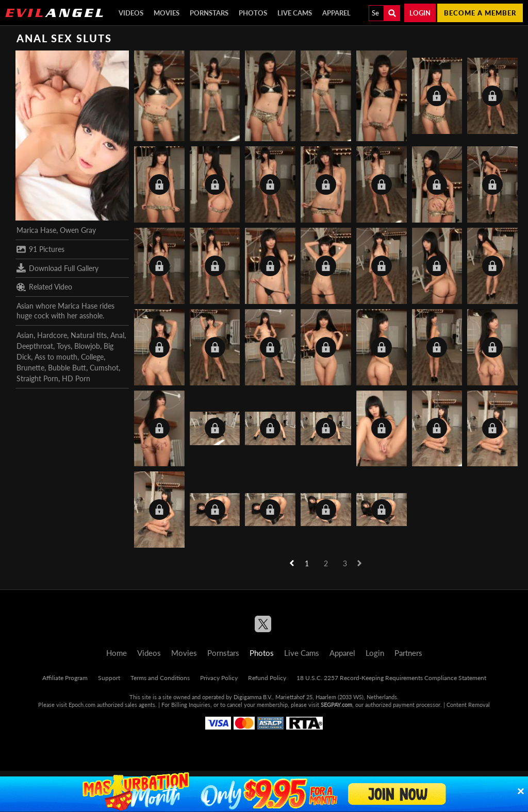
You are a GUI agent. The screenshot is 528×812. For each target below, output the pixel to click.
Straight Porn (37, 378)
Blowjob (87, 346)
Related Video (44, 287)
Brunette (30, 368)
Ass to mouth (56, 357)
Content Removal (468, 705)
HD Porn (76, 378)
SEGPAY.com (336, 705)
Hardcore (52, 335)
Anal (117, 335)
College (92, 357)
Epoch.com (82, 705)
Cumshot (104, 368)
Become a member (480, 13)
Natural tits (89, 335)
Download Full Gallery (57, 268)
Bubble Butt (67, 368)
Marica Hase (36, 230)
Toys (64, 346)
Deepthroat (35, 346)
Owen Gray (78, 230)
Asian (25, 335)
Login (420, 13)
